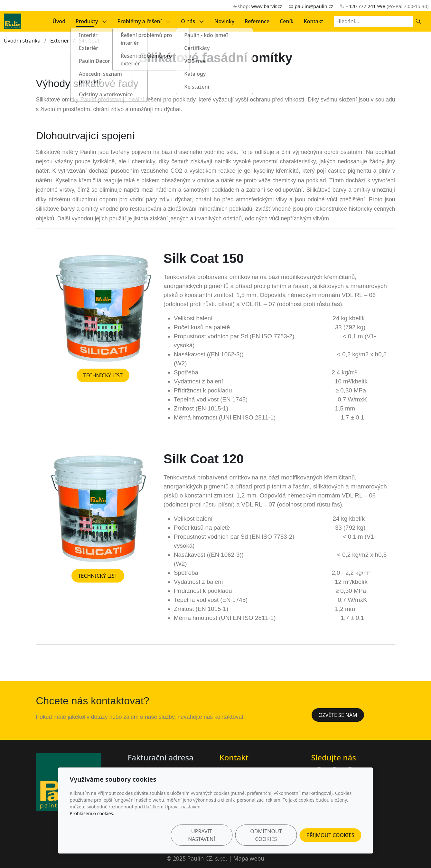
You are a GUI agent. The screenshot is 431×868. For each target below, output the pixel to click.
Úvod (59, 21)
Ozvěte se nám (338, 715)
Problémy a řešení (144, 21)
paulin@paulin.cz (314, 6)
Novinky (224, 21)
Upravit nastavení (202, 835)
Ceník (287, 21)
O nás (192, 21)
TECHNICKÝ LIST (103, 375)
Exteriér (60, 41)
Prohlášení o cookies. (92, 813)
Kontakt (314, 21)
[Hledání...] (373, 21)
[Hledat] (419, 21)
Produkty (91, 21)
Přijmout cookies (330, 835)
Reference (257, 21)
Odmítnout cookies (266, 835)
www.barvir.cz (267, 6)
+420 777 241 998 (365, 6)
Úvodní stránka (22, 41)
